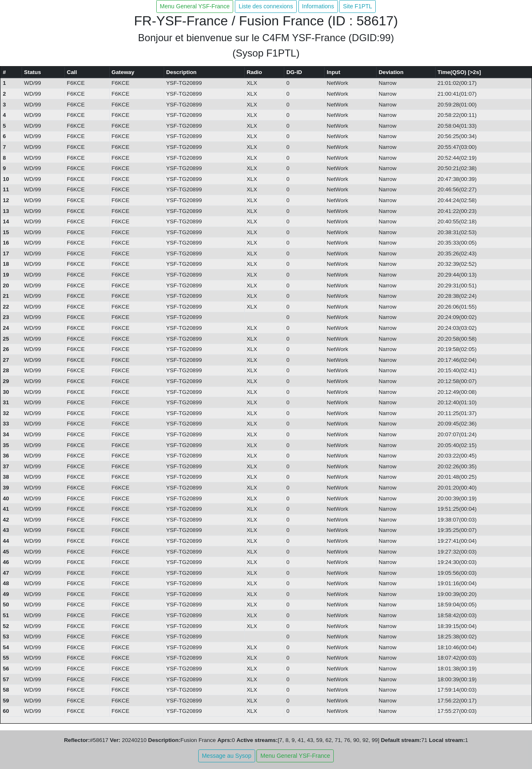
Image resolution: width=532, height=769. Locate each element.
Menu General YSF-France (195, 6)
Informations (318, 6)
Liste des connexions (266, 6)
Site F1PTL (357, 6)
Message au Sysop (227, 756)
